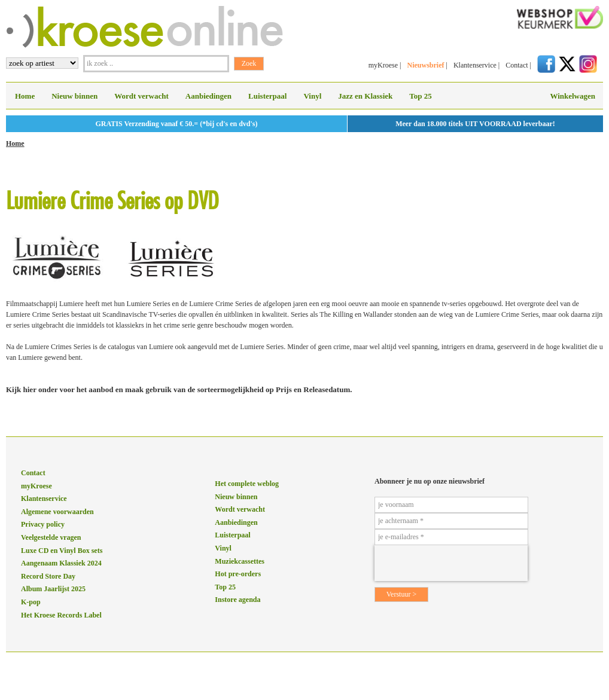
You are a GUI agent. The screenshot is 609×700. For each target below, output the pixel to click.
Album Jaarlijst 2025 (53, 589)
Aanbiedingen (208, 96)
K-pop (31, 602)
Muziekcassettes (240, 561)
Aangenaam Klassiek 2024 (61, 563)
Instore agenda (237, 600)
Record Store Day (48, 576)
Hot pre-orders (238, 574)
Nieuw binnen (74, 96)
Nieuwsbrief (425, 65)
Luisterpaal (267, 96)
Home (25, 96)
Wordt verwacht (141, 96)
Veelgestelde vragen (51, 537)
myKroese (383, 65)
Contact (517, 65)
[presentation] (451, 563)
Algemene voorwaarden (57, 512)
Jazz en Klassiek (365, 96)
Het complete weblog (247, 484)
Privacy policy (43, 524)
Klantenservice (475, 65)
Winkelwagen (573, 96)
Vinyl (312, 96)
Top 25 (420, 96)
